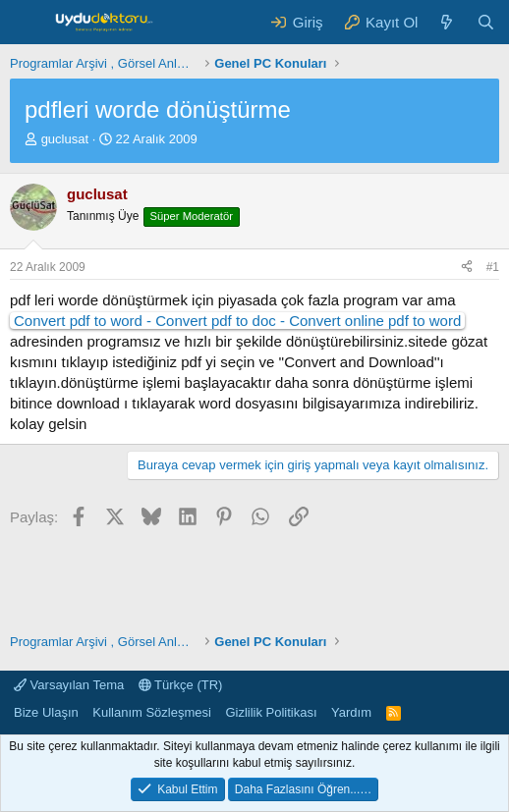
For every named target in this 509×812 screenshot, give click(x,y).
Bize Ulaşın (46, 712)
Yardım (351, 712)
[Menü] (27, 23)
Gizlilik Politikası (271, 712)
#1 (493, 267)
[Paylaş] (467, 268)
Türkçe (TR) (181, 685)
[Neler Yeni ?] (447, 22)
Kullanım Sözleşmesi (152, 712)
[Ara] (486, 22)
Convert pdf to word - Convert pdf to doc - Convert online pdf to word (237, 321)
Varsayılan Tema (69, 685)
